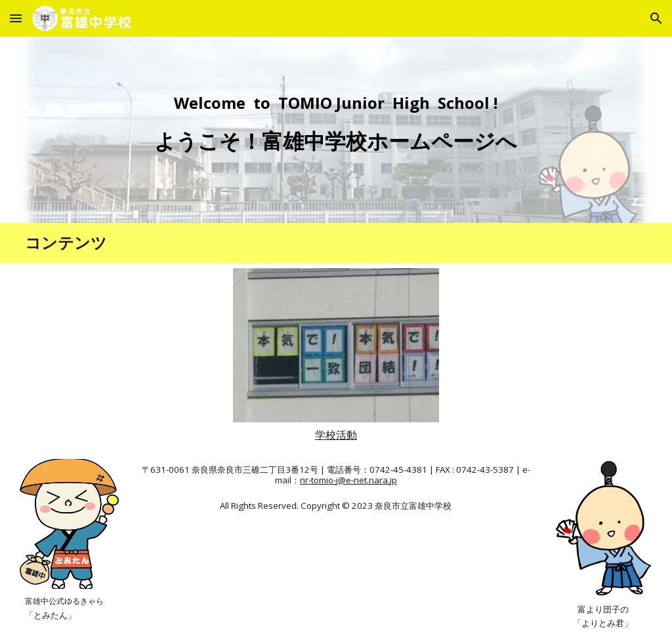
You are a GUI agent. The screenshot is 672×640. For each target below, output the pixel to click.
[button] (16, 18)
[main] (336, 130)
